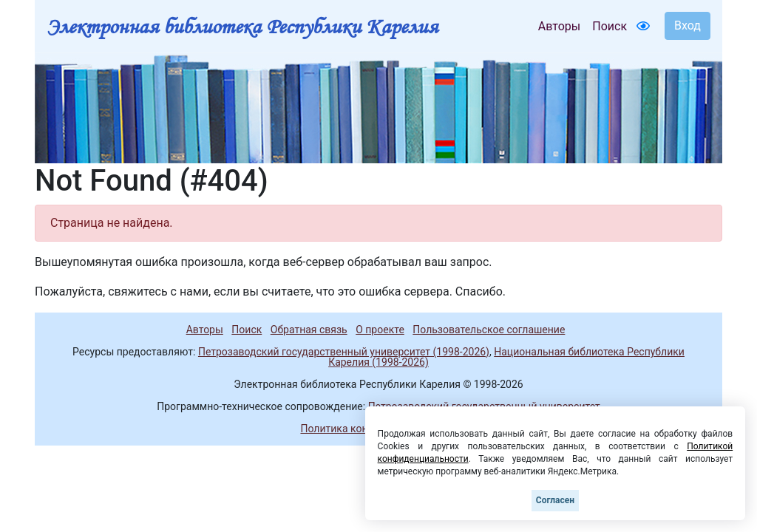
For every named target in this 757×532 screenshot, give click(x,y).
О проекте (380, 330)
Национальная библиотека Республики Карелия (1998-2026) (506, 357)
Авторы (559, 26)
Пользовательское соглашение (489, 330)
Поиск (610, 26)
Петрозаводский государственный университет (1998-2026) (344, 352)
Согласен (555, 500)
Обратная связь (309, 330)
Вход (688, 25)
